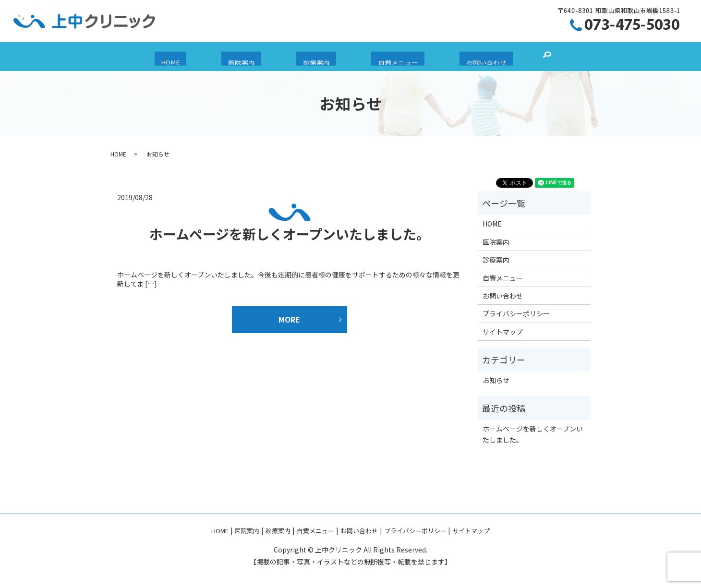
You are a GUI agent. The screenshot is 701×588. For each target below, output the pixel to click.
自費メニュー (385, 57)
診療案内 (316, 57)
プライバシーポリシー (516, 313)
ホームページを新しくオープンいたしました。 (290, 234)
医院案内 (254, 57)
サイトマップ (503, 332)
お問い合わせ (460, 57)
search (515, 57)
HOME (196, 57)
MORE (289, 319)
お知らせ (496, 380)
